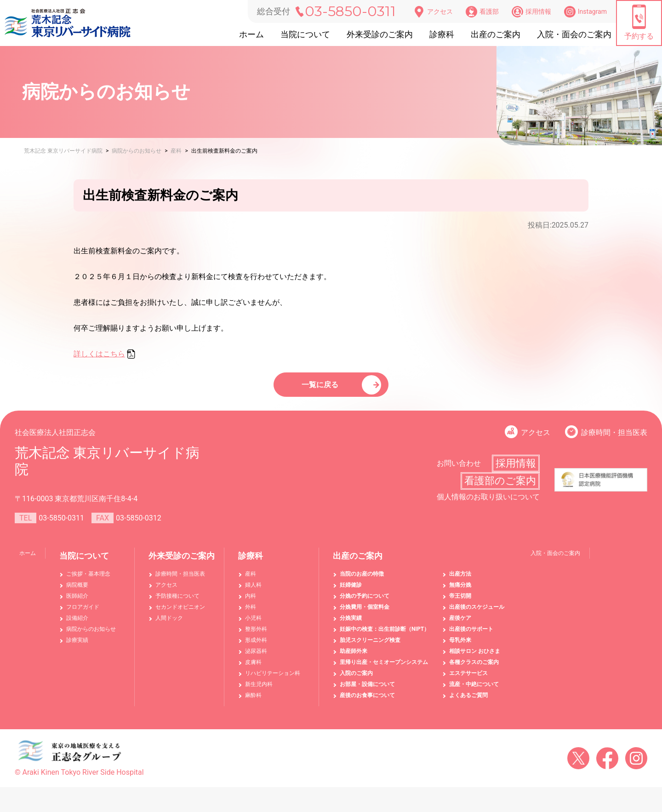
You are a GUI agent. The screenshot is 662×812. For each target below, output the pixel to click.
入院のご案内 (356, 679)
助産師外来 (354, 657)
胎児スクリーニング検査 (370, 646)
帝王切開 (460, 602)
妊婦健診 (351, 591)
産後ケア (460, 624)
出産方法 (460, 580)
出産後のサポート (471, 635)
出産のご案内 (496, 34)
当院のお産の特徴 (362, 580)
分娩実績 (351, 624)
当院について (305, 34)
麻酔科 (253, 701)
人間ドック (169, 624)
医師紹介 (77, 602)
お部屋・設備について (367, 690)
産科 (251, 580)
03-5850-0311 (350, 11)
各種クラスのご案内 (474, 668)
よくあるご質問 (468, 701)
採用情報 (531, 12)
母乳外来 (460, 646)
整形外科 (256, 635)
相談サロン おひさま (475, 657)
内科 (251, 602)
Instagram (585, 12)
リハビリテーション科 (273, 679)
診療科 (442, 34)
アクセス (433, 12)
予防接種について (177, 602)
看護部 (482, 12)
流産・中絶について (474, 690)
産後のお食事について (367, 701)
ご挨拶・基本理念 (88, 580)
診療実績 (77, 646)
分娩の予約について (365, 602)
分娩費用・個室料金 (365, 613)
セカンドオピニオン (180, 613)
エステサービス (468, 679)
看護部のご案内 (500, 487)
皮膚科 (253, 668)
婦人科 (253, 591)
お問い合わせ (459, 469)
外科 (251, 613)
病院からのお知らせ (91, 635)
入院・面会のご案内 (574, 34)
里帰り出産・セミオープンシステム (384, 668)
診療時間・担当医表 (614, 438)
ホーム (251, 34)
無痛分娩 (460, 591)
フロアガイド (83, 613)
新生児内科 (259, 690)
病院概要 (77, 591)
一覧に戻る (322, 387)
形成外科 (256, 646)
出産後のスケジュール (477, 613)
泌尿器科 (256, 657)
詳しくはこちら (99, 354)
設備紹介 (77, 624)
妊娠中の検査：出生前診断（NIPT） (385, 635)
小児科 (253, 624)
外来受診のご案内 (380, 34)
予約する (639, 23)
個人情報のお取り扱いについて (488, 503)
